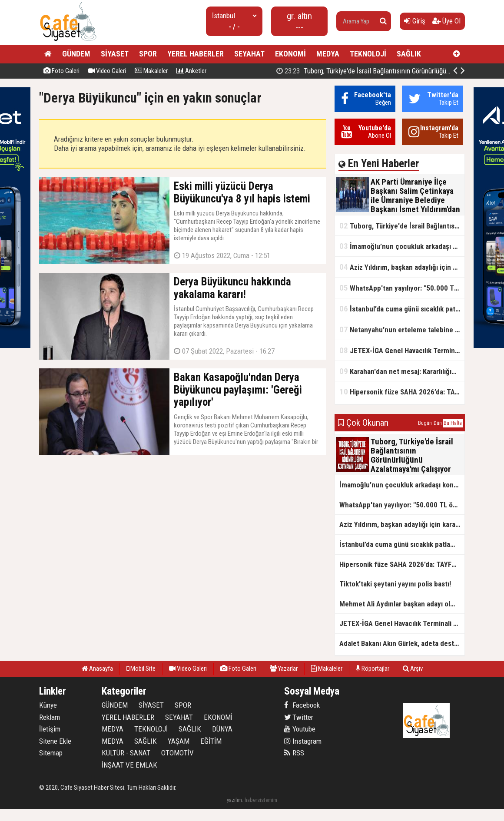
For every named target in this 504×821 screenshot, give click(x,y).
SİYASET (115, 54)
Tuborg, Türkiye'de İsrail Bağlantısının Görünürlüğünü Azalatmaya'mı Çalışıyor (402, 226)
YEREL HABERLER (196, 54)
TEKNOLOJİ (368, 54)
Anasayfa (97, 669)
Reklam (50, 717)
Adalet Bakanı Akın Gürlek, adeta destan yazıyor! (402, 643)
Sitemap (51, 753)
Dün (438, 423)
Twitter (299, 717)
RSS (294, 753)
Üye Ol (446, 21)
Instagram (303, 741)
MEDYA (328, 54)
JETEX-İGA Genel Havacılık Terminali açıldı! (402, 350)
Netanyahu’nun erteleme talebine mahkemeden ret (402, 329)
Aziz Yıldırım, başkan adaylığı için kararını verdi (402, 267)
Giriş (415, 21)
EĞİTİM (211, 741)
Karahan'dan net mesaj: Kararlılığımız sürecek (402, 371)
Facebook (302, 705)
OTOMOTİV (177, 753)
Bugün (425, 423)
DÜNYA (222, 729)
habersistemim (261, 800)
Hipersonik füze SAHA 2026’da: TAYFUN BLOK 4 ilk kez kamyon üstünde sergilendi (402, 392)
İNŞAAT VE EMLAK (129, 765)
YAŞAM (179, 741)
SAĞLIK (409, 54)
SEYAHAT (249, 54)
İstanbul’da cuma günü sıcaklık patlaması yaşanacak (402, 309)
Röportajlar (373, 669)
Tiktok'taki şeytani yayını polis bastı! (395, 584)
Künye (48, 705)
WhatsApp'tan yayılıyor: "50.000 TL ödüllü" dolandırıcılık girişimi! (402, 288)
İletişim (50, 729)
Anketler (191, 71)
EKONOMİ (290, 54)
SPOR (148, 54)
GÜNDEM (76, 54)
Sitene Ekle (55, 741)
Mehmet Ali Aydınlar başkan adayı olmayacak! (402, 604)
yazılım (234, 800)
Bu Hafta (453, 423)
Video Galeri (107, 71)
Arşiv (413, 669)
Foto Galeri (61, 71)
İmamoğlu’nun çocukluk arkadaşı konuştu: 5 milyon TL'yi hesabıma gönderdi (402, 246)
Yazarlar (284, 669)
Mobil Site (141, 669)
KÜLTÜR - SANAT (126, 753)
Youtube (300, 729)
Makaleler (151, 71)
